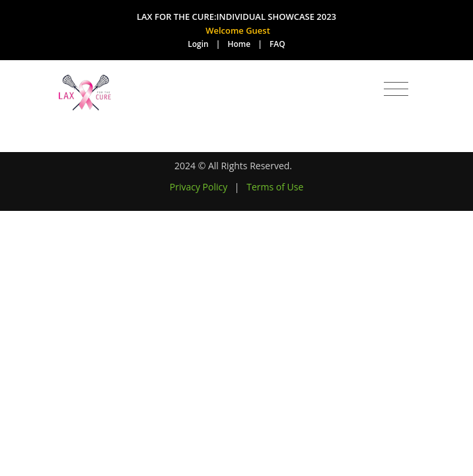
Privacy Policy (199, 187)
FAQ (277, 44)
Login (198, 44)
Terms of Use (275, 187)
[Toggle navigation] (396, 89)
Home (239, 44)
